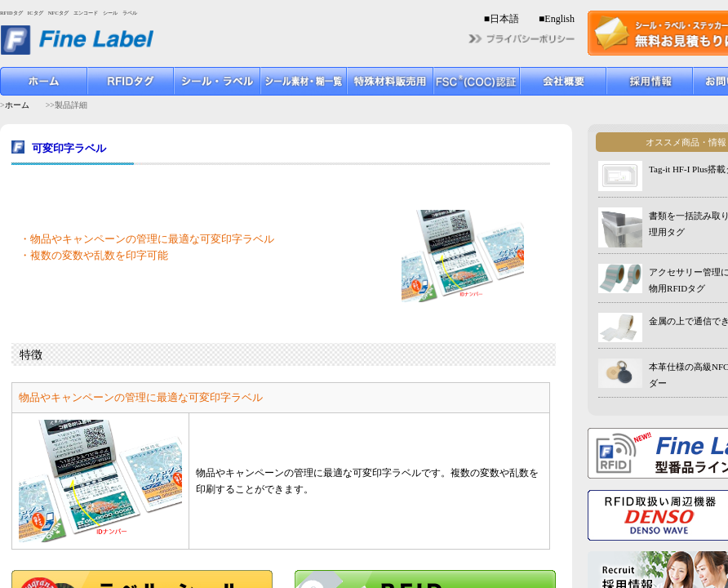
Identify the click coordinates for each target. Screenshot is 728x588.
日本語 (504, 19)
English (559, 19)
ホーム (17, 105)
